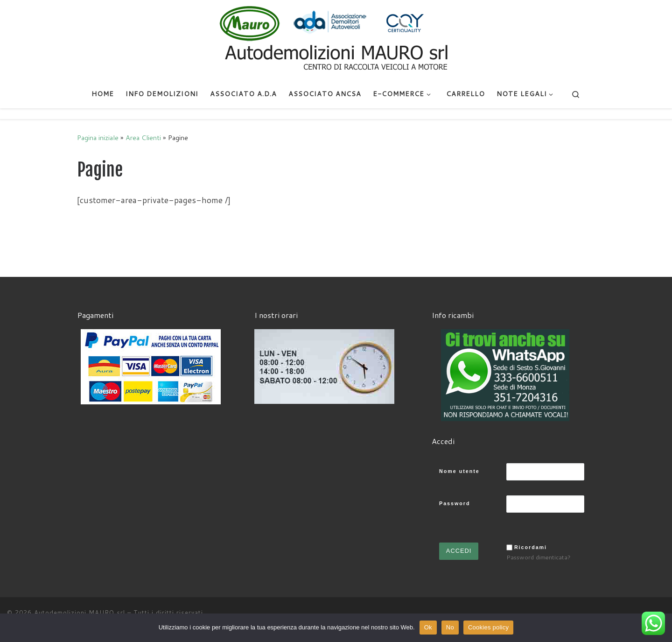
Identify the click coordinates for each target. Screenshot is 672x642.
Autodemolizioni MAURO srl (80, 613)
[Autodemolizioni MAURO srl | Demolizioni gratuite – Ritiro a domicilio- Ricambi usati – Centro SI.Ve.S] (336, 39)
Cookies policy (488, 627)
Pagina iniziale (98, 138)
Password (455, 503)
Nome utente (459, 471)
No (450, 627)
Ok (428, 627)
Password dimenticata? (539, 557)
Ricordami (531, 547)
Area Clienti (143, 138)
